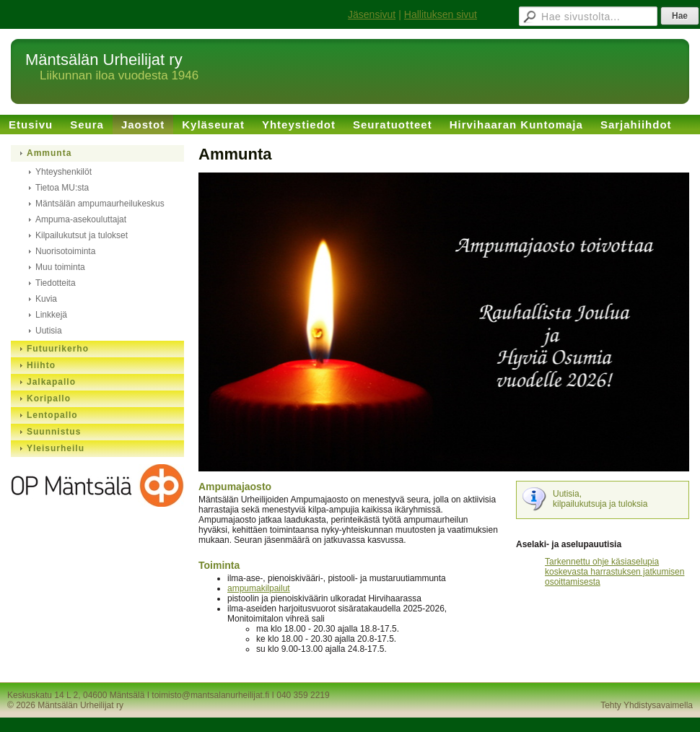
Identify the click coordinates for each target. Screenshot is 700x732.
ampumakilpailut (259, 588)
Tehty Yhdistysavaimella (647, 705)
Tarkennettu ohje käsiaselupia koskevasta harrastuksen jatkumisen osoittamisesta (614, 572)
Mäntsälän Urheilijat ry (104, 60)
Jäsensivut (372, 14)
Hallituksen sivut (441, 14)
